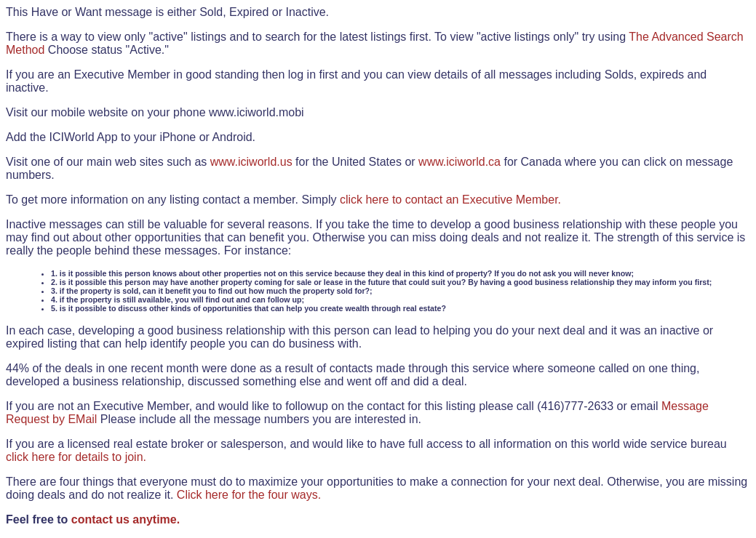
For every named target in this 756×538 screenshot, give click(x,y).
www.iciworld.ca (459, 162)
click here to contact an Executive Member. (450, 200)
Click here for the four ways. (249, 495)
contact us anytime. (126, 519)
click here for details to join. (76, 457)
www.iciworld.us (251, 162)
